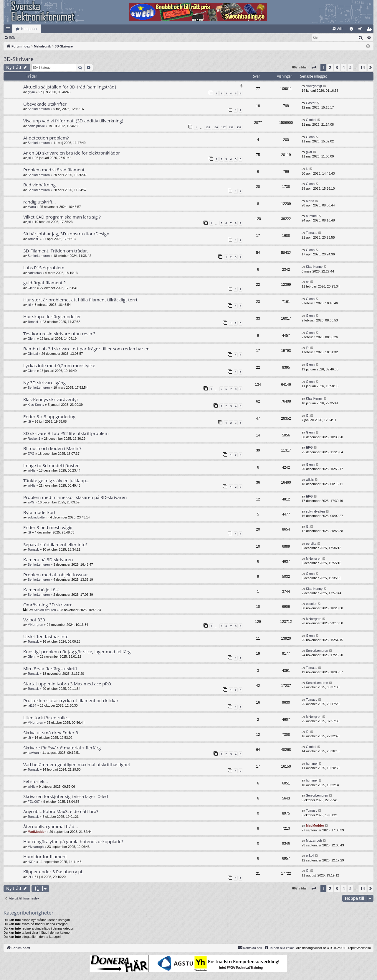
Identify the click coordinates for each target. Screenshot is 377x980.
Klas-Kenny (314, 267)
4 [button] (344, 67)
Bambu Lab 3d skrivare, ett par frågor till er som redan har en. (87, 349)
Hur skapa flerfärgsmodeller (52, 316)
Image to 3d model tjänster (51, 465)
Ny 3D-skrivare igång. (45, 383)
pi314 (32, 862)
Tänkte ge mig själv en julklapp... (56, 480)
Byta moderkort (39, 512)
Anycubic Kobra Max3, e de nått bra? (61, 811)
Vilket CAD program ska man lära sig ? (62, 217)
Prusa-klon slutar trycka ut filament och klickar (71, 700)
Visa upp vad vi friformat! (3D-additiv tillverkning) (73, 121)
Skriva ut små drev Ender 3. (51, 733)
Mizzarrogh (36, 847)
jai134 (32, 705)
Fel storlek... (35, 781)
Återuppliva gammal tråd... (51, 826)
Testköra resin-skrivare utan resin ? (59, 334)
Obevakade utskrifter (45, 104)
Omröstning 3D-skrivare (48, 605)
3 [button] (337, 67)
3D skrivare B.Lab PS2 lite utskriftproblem (66, 433)
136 (215, 127)
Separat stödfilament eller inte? (55, 544)
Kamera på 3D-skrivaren (48, 559)
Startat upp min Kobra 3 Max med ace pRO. (68, 684)
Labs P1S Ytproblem (44, 267)
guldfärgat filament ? (44, 283)
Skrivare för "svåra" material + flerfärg (62, 748)
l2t (29, 421)
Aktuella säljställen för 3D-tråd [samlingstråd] (70, 87)
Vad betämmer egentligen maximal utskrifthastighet (77, 764)
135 (207, 127)
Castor (311, 103)
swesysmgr (314, 86)
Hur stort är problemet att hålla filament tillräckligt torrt (80, 300)
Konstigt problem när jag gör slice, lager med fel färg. (77, 651)
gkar (309, 152)
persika (311, 544)
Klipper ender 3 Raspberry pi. (53, 871)
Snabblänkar (9, 30)
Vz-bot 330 (34, 620)
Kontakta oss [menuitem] (250, 948)
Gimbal (311, 120)
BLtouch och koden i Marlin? (52, 448)
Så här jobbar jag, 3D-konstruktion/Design (66, 234)
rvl (308, 282)
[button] (314, 68)
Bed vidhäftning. (40, 185)
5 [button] (350, 67)
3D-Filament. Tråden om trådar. (56, 251)
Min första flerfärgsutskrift (50, 669)
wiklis (32, 470)
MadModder (37, 832)
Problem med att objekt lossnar (56, 574)
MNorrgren (314, 559)
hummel (312, 216)
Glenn (310, 137)
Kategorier (29, 29)
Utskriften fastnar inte (46, 636)
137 (223, 127)
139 (239, 127)
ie (307, 169)
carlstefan (35, 273)
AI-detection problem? (46, 138)
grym (31, 92)
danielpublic (36, 126)
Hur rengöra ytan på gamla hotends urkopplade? (73, 841)
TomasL (33, 239)
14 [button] (363, 67)
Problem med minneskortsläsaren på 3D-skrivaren (75, 497)
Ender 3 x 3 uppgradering (49, 416)
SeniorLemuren (39, 109)
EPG (31, 454)
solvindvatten (37, 517)
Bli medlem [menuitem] (370, 30)
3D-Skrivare (19, 59)
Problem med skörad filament (54, 170)
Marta (32, 207)
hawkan (33, 753)
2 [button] (330, 67)
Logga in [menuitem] (362, 30)
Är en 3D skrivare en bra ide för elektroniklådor (72, 153)
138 (231, 127)
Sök (43, 38)
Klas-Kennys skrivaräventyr (51, 399)
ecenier (311, 604)
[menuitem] (338, 29)
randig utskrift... (39, 202)
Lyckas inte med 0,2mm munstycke (59, 365)
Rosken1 (34, 439)
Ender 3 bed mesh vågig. (48, 527)
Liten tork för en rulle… (47, 718)
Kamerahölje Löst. (42, 590)
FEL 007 (34, 802)
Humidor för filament (45, 856)
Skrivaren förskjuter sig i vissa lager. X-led (66, 796)
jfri (29, 158)
